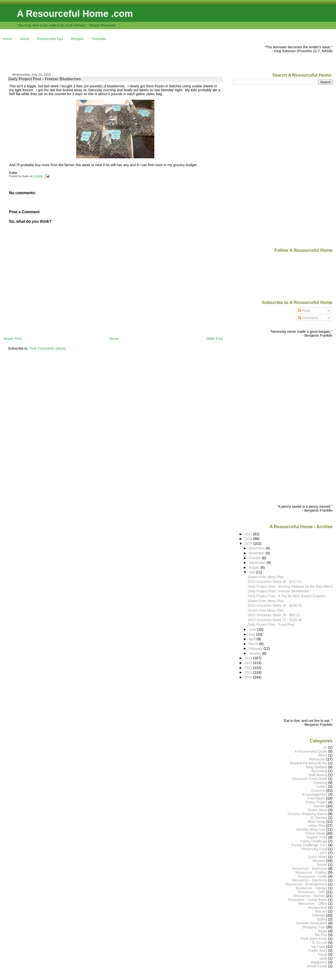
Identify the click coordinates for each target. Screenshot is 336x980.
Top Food (318, 947)
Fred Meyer (316, 798)
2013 (249, 663)
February (256, 648)
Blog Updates (317, 767)
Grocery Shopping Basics (307, 814)
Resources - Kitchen (310, 896)
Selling (322, 919)
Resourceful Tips (50, 39)
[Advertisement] (92, 56)
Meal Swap (317, 822)
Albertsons (317, 759)
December (257, 548)
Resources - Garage (311, 888)
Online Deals (315, 833)
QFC (324, 853)
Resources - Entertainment (306, 884)
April (253, 639)
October (255, 558)
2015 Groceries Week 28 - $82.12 (274, 615)
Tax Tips (321, 935)
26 (325, 748)
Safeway (319, 915)
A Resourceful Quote (311, 751)
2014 (249, 658)
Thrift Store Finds (314, 939)
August (255, 567)
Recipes (77, 39)
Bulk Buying (318, 775)
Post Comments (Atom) (48, 348)
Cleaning (320, 783)
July (252, 572)
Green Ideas (318, 810)
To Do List (319, 943)
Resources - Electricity (310, 880)
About (25, 39)
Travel (322, 954)
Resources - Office (313, 904)
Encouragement (315, 794)
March (254, 644)
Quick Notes (318, 857)
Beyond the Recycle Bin (309, 763)
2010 (249, 677)
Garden (319, 806)
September (258, 563)
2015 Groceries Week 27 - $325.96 (275, 620)
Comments (308, 318)
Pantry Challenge (314, 841)
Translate (99, 39)
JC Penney (319, 818)
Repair (322, 865)
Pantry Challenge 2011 (309, 845)
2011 (249, 672)
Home (7, 39)
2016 (249, 539)
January (255, 653)
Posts (304, 311)
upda (323, 958)
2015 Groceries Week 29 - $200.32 (275, 606)
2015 (249, 544)
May (252, 634)
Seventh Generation (312, 923)
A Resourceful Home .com (75, 14)
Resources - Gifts (312, 892)
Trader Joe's (318, 950)
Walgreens (319, 962)
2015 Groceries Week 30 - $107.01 (275, 582)
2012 (249, 668)
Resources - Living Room (308, 900)
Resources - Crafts (313, 876)
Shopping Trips (314, 927)
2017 (249, 534)
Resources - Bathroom (310, 869)
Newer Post (12, 339)
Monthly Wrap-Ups (311, 829)
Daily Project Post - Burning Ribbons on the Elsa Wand (290, 586)
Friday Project (316, 802)
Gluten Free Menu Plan (266, 610)
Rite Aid (321, 911)
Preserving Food (314, 849)
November (257, 553)
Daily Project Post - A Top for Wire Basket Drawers (287, 596)
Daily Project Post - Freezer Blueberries (44, 79)
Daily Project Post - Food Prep (271, 625)
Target (322, 931)
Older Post (215, 339)
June (253, 629)
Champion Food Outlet (310, 779)
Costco (322, 787)
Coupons (318, 790)
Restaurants (318, 908)
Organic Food (317, 837)
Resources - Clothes (311, 872)
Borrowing (319, 771)
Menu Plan (317, 826)
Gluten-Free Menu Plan (266, 577)
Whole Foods (317, 966)
